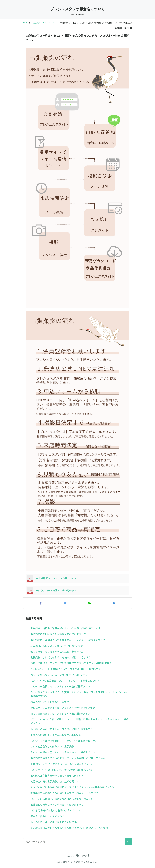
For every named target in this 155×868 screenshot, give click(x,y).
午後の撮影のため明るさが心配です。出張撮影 (56, 735)
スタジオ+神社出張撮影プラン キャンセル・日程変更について (65, 680)
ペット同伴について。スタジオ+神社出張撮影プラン (59, 675)
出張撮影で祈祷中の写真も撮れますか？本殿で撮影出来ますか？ (66, 628)
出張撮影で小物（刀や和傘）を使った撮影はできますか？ (62, 657)
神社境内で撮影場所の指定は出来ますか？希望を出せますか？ (64, 793)
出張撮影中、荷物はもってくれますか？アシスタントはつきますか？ (68, 640)
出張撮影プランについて (44, 23)
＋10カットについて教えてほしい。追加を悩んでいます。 (62, 764)
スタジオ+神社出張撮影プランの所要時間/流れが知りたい (62, 770)
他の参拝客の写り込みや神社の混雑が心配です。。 (58, 651)
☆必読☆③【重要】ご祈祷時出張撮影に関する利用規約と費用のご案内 (69, 828)
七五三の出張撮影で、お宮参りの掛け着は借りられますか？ (63, 799)
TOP (25, 23)
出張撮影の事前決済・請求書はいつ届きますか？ (57, 805)
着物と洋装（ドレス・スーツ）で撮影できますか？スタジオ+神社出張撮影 (71, 663)
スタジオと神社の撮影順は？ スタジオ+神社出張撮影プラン (64, 741)
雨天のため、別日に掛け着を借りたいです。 (54, 822)
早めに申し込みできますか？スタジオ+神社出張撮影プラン (63, 708)
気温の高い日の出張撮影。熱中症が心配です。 (56, 781)
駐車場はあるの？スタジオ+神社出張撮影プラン (57, 646)
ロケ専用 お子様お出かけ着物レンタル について (56, 810)
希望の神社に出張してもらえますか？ (51, 702)
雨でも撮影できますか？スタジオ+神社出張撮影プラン (60, 714)
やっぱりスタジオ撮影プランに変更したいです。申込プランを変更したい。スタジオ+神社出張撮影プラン (79, 694)
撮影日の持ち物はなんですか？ (47, 816)
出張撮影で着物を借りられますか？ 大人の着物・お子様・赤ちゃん (68, 758)
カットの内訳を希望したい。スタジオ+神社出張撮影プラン (63, 752)
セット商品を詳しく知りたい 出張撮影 (52, 746)
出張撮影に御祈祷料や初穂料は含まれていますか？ (59, 634)
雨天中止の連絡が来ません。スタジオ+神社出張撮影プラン (63, 729)
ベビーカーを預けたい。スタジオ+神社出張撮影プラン (60, 686)
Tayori (77, 862)
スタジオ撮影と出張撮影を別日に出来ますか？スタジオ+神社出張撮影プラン (72, 787)
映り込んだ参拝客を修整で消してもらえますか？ (57, 775)
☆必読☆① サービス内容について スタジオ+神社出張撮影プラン (67, 669)
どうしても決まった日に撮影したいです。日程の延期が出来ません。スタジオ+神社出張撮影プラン (79, 721)
